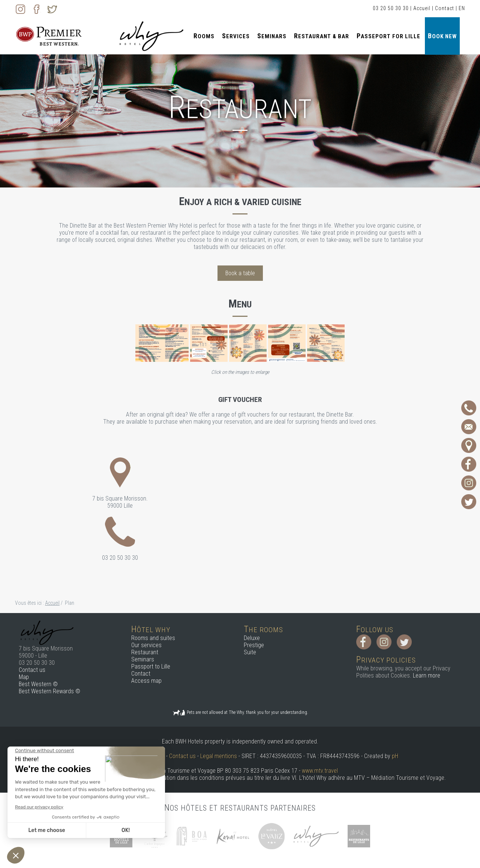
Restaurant (145, 652)
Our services (146, 645)
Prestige (254, 645)
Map (24, 677)
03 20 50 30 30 (391, 8)
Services (236, 36)
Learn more (427, 675)
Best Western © (38, 684)
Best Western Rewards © (49, 691)
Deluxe (252, 638)
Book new (442, 36)
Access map (146, 681)
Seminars (272, 36)
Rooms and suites (153, 638)
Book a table (240, 273)
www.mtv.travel (320, 771)
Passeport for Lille (388, 36)
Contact (445, 8)
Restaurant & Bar (322, 36)
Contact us (32, 670)
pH (395, 756)
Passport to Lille (151, 666)
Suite (250, 652)
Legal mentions (219, 756)
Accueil (422, 8)
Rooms (204, 36)
